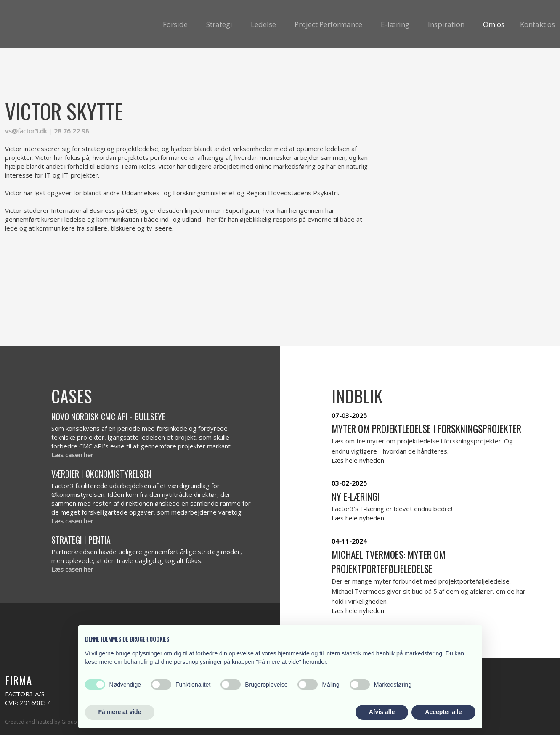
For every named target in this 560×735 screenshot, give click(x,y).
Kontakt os (537, 24)
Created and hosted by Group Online (49, 722)
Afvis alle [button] (382, 712)
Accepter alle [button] (443, 712)
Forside (175, 24)
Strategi (219, 24)
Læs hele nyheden (358, 460)
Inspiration (446, 24)
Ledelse (263, 24)
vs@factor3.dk (26, 131)
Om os (494, 24)
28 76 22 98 (72, 131)
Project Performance (328, 24)
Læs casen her (72, 455)
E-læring (395, 24)
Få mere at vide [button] (120, 712)
